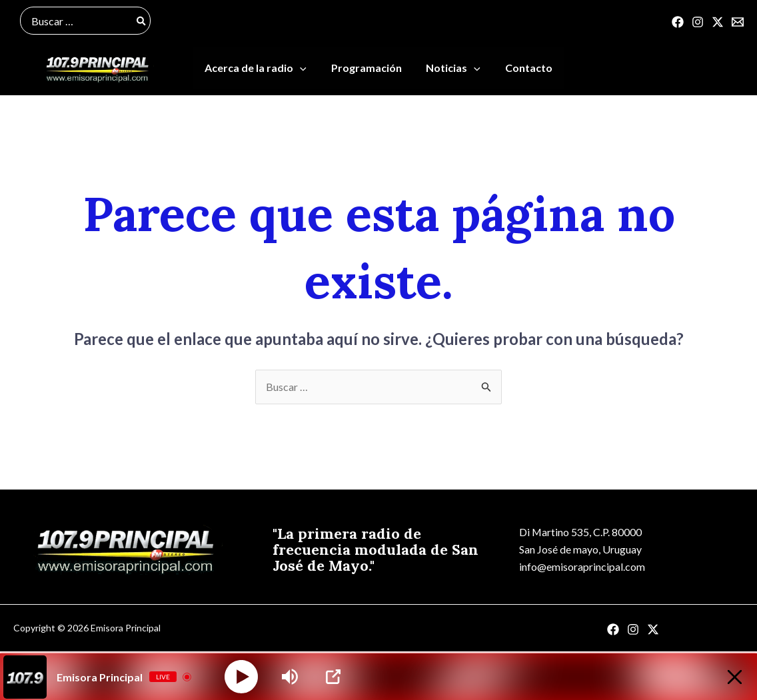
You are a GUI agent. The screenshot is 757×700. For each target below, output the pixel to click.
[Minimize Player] (733, 677)
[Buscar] (142, 21)
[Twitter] (718, 22)
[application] (305, 69)
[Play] (241, 677)
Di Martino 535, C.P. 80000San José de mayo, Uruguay (579, 542)
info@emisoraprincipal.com (581, 568)
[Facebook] (678, 22)
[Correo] (738, 22)
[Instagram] (698, 22)
